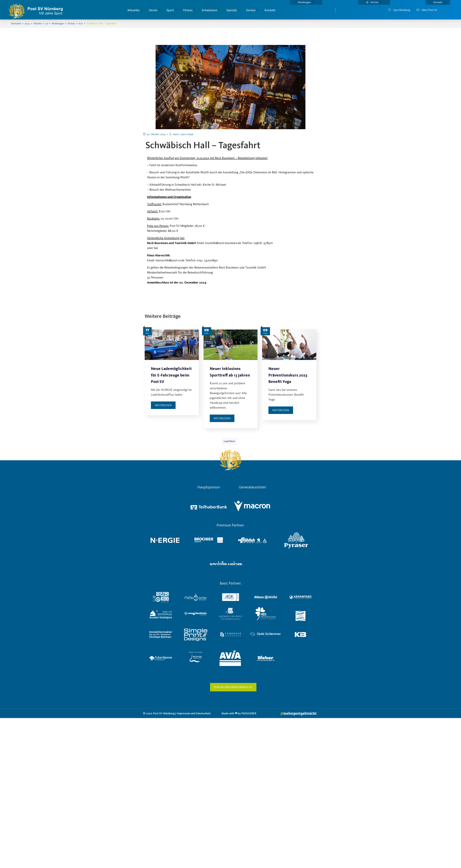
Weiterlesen (163, 406)
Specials (233, 10)
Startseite (16, 23)
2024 (27, 23)
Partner (374, 2)
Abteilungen (306, 2)
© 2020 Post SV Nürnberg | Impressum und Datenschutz (177, 714)
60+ (81, 23)
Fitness (189, 10)
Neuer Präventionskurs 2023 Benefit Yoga (288, 375)
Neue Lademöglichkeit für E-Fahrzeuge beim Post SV (171, 375)
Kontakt (438, 2)
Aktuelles (135, 10)
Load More (229, 442)
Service (252, 10)
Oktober (38, 23)
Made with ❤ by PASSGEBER (239, 714)
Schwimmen (211, 10)
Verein (154, 10)
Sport (172, 10)
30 (47, 23)
